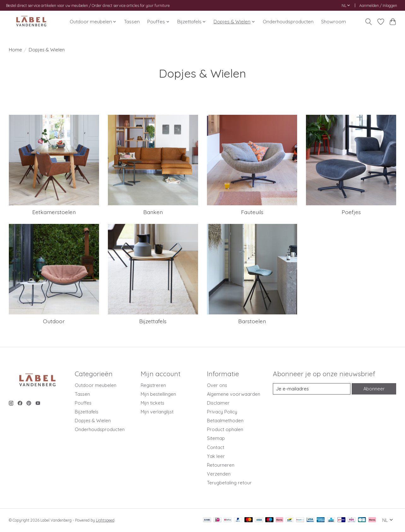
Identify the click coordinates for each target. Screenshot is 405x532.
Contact (216, 447)
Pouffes (83, 403)
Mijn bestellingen (158, 394)
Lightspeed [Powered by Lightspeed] (105, 520)
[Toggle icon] (368, 22)
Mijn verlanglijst (157, 412)
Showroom (334, 22)
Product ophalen (225, 429)
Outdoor (54, 321)
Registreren (153, 385)
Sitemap (216, 438)
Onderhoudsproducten (288, 22)
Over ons (217, 385)
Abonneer (374, 389)
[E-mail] (311, 389)
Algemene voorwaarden (234, 394)
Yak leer (216, 456)
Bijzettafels (153, 321)
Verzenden (219, 474)
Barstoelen (252, 321)
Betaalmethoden (225, 421)
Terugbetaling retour (229, 483)
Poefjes (351, 212)
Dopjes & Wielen (93, 421)
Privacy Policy (222, 412)
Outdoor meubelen (96, 385)
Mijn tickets (153, 403)
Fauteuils (252, 212)
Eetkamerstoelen (54, 212)
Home (15, 50)
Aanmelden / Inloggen (378, 6)
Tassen (132, 22)
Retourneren (221, 465)
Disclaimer (218, 403)
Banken (153, 212)
